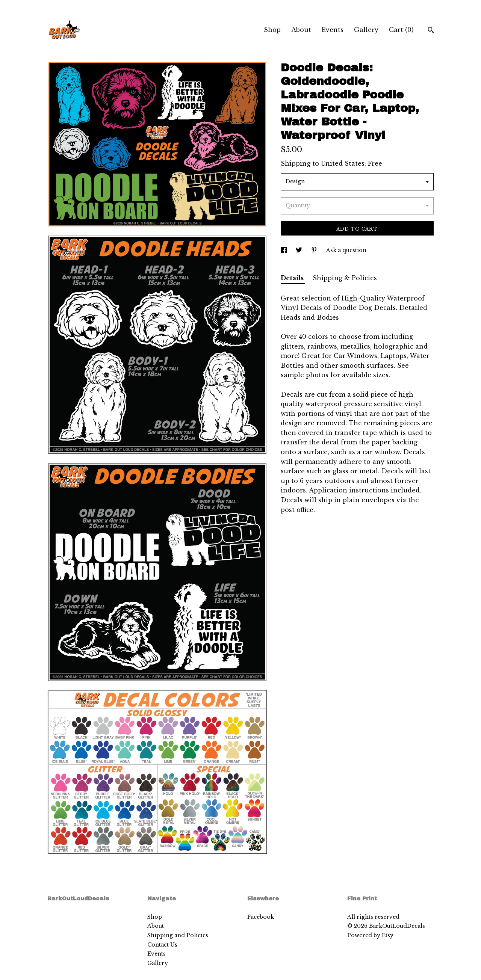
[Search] (431, 31)
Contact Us (162, 945)
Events (333, 30)
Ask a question (346, 250)
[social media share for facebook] (284, 250)
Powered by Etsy (370, 935)
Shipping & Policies (345, 278)
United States (343, 163)
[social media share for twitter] (300, 250)
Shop (272, 30)
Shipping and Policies (178, 935)
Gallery (366, 30)
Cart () (401, 30)
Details (293, 278)
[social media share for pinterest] (315, 250)
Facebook (261, 917)
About (301, 30)
